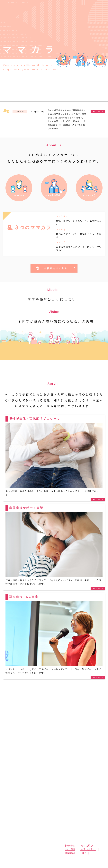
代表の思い (87, 846)
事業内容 (70, 853)
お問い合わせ (88, 849)
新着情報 (70, 846)
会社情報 (70, 849)
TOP (83, 853)
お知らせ (20, 112)
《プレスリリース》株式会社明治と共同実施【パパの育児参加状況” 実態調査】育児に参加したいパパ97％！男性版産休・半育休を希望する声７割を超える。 (98, 112)
